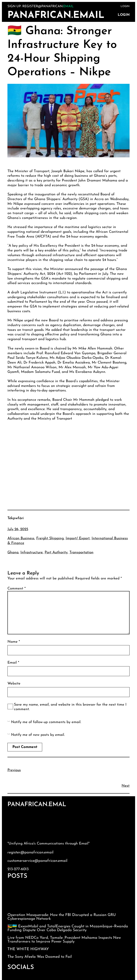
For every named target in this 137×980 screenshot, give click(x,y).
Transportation (81, 553)
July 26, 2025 (18, 529)
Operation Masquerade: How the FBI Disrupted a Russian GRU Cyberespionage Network (62, 917)
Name (14, 642)
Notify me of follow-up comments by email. (46, 722)
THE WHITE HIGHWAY (28, 949)
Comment (17, 589)
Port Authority (56, 553)
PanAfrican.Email (56, 15)
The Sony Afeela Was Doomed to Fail (40, 957)
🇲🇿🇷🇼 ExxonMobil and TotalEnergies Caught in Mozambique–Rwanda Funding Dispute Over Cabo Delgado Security (68, 928)
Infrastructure (32, 553)
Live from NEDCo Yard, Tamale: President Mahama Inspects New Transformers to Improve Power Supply (64, 940)
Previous (14, 770)
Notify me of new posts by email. (38, 735)
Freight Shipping (50, 538)
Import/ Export (78, 538)
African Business (21, 538)
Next (126, 786)
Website (14, 684)
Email (13, 663)
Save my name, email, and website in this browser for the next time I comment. (70, 707)
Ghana (13, 553)
